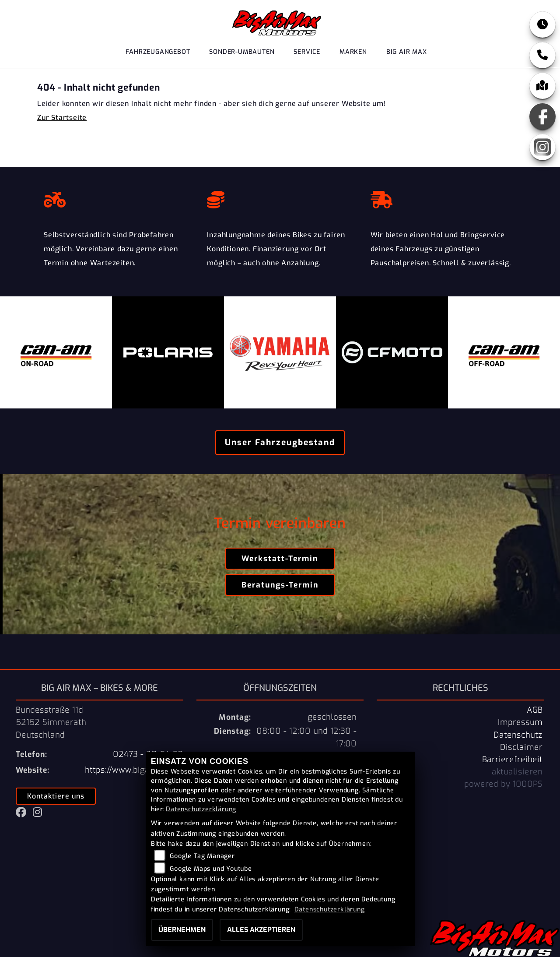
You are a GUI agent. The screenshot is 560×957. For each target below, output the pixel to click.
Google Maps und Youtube (211, 869)
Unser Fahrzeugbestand (280, 442)
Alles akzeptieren (261, 930)
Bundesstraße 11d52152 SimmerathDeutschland (51, 722)
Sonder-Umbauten (242, 52)
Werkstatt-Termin (280, 559)
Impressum (520, 722)
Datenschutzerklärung (201, 809)
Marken (353, 52)
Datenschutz (518, 735)
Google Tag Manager (202, 856)
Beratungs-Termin (280, 585)
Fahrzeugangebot (158, 52)
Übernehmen (182, 930)
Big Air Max (407, 52)
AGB (535, 710)
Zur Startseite (62, 118)
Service (307, 52)
